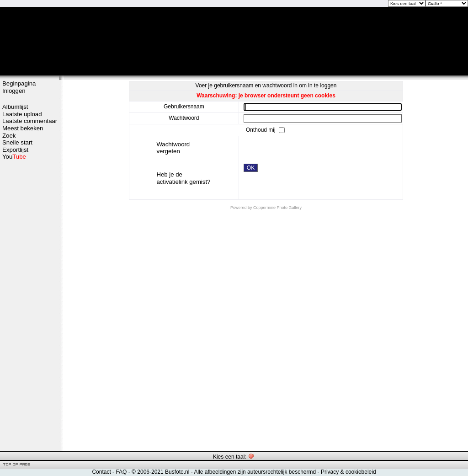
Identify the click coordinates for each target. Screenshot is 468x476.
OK (251, 168)
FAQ (121, 472)
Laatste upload (22, 114)
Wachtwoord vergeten (173, 148)
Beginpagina (19, 83)
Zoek (9, 136)
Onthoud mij (261, 129)
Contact (101, 472)
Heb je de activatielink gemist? (183, 178)
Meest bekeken (23, 128)
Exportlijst (15, 150)
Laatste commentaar (30, 121)
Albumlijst (15, 107)
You (14, 157)
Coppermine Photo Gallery (277, 208)
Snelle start (17, 142)
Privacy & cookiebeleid (348, 472)
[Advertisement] (30, 305)
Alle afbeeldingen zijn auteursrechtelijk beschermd (255, 472)
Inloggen (14, 91)
